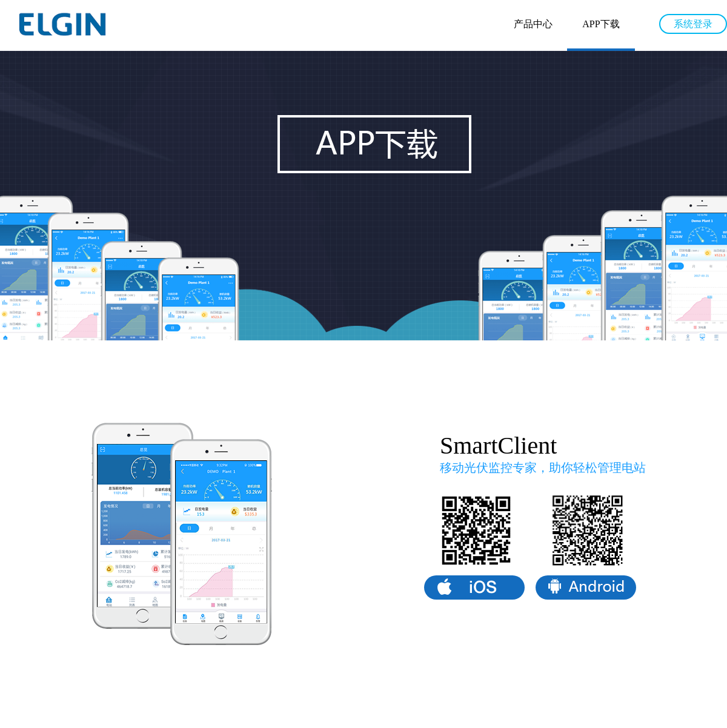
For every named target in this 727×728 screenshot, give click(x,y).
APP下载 (601, 24)
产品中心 (533, 24)
